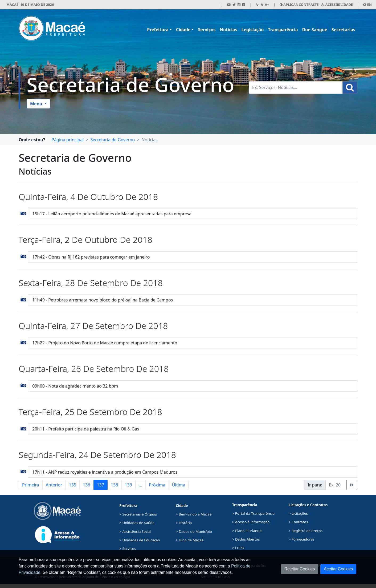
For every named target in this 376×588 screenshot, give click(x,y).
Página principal (68, 140)
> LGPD (238, 548)
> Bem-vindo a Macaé (194, 514)
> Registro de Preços (306, 531)
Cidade (183, 30)
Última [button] (179, 485)
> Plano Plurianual (247, 531)
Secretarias (343, 30)
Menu (37, 104)
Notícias (228, 30)
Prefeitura (158, 30)
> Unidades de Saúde (137, 523)
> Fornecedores (302, 539)
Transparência (283, 30)
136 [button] (86, 485)
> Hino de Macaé (190, 540)
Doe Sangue (315, 30)
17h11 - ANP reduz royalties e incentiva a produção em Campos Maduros (105, 472)
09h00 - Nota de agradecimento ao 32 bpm (75, 386)
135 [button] (73, 485)
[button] (23, 213)
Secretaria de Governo (130, 84)
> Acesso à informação (251, 522)
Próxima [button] (157, 485)
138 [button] (114, 485)
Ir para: (315, 485)
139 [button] (128, 485)
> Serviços (128, 549)
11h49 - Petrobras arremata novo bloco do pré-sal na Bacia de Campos (103, 300)
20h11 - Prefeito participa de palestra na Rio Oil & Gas (86, 429)
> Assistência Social (135, 531)
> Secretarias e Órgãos (138, 514)
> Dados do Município (194, 531)
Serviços (207, 30)
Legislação (253, 30)
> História (184, 523)
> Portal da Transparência (253, 513)
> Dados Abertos (246, 539)
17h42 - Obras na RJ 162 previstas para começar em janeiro (91, 257)
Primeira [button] (31, 485)
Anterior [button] (54, 485)
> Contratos (298, 522)
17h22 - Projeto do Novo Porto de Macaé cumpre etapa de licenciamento (105, 343)
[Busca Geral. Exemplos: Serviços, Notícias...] (296, 88)
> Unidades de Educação (140, 540)
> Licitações (298, 513)
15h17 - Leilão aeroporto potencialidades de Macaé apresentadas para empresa (112, 214)
